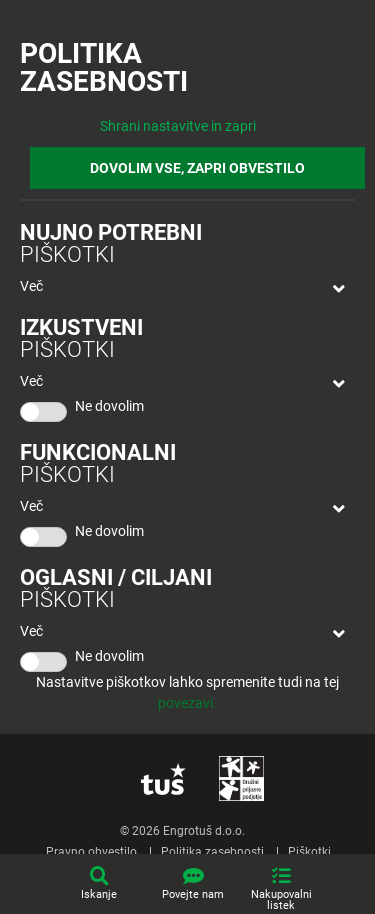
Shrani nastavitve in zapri (178, 126)
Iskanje (99, 894)
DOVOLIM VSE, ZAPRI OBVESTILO (197, 168)
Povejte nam (193, 894)
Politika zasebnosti (212, 852)
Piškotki (309, 852)
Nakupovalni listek (281, 900)
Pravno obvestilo (91, 852)
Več (31, 286)
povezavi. (187, 703)
